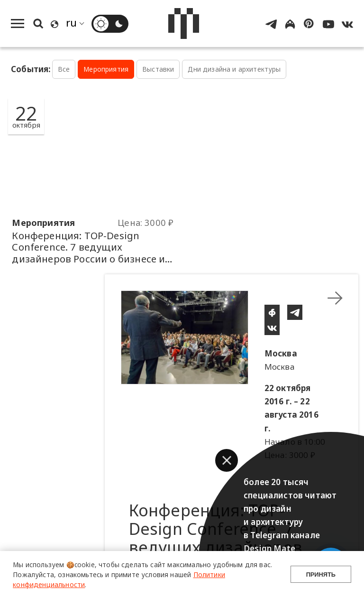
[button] (227, 460)
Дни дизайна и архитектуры (234, 69)
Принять (321, 575)
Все (64, 69)
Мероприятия (106, 69)
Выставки (158, 69)
